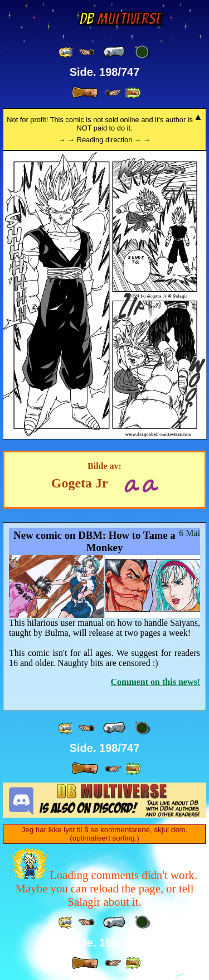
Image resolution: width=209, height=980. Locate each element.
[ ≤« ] (86, 52)
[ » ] (85, 93)
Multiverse (120, 19)
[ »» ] (133, 93)
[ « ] (114, 52)
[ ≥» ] (113, 93)
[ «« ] (66, 52)
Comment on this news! (155, 682)
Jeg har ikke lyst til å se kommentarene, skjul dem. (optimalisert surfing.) (105, 834)
